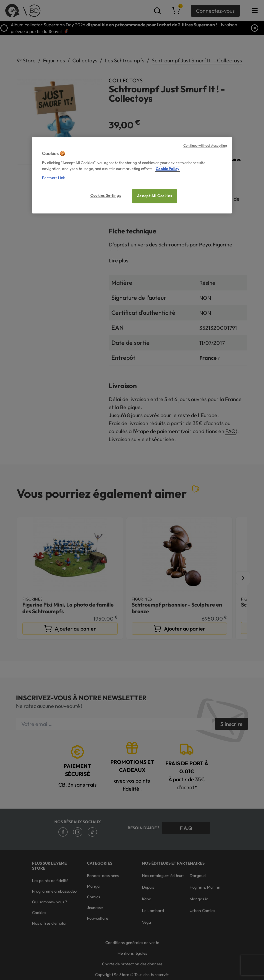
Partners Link (53, 178)
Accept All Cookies (154, 196)
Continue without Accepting (205, 145)
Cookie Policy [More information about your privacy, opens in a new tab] (167, 169)
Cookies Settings (106, 195)
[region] (132, 175)
